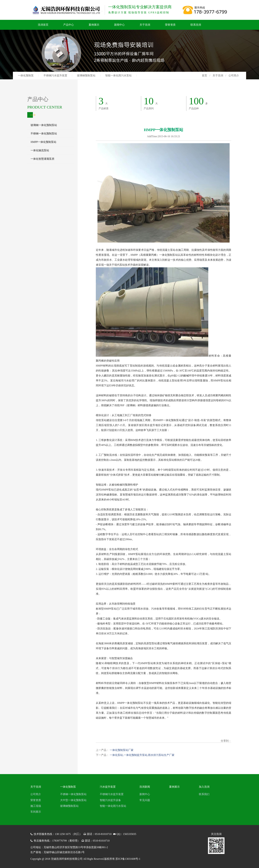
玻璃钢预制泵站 (86, 75)
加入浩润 (204, 787)
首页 (204, 75)
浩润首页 (43, 25)
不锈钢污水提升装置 (55, 75)
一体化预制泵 (26, 75)
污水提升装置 (108, 787)
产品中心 (69, 25)
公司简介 (36, 794)
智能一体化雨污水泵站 (118, 75)
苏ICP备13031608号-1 (128, 859)
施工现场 (36, 806)
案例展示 (94, 25)
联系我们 (204, 794)
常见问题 (145, 800)
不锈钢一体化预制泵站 (73, 794)
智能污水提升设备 (110, 800)
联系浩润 (196, 25)
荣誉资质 (170, 25)
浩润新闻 (145, 787)
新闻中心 (119, 25)
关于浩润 (145, 25)
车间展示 (36, 812)
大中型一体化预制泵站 (73, 800)
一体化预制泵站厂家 (121, 750)
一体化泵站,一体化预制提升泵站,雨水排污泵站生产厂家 (142, 755)
